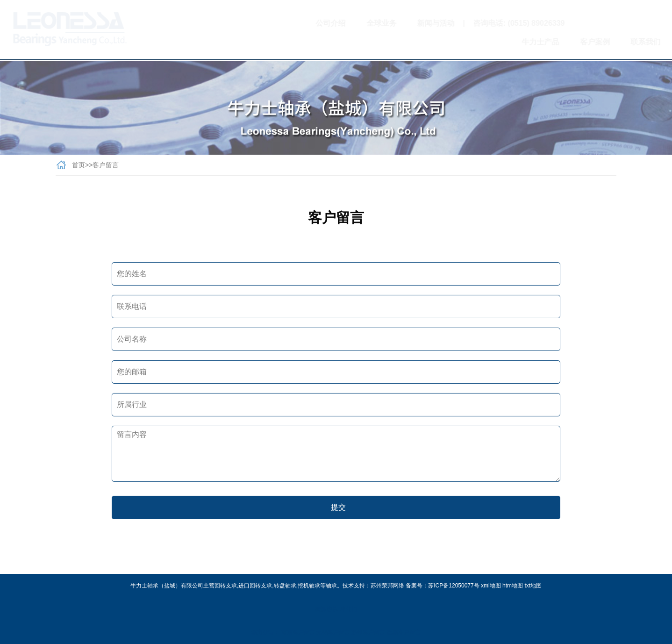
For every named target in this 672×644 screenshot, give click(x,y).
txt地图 (533, 586)
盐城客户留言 (404, 632)
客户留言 (106, 167)
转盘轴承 (285, 586)
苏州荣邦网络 (387, 586)
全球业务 (341, 23)
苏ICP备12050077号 (454, 586)
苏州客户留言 (368, 632)
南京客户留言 (298, 632)
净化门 (349, 609)
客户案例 (555, 42)
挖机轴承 (309, 586)
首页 (79, 167)
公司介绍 (291, 23)
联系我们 (605, 42)
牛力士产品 (500, 42)
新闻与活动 (396, 23)
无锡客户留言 (333, 632)
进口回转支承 (255, 586)
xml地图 (491, 586)
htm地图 (513, 586)
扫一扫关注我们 (587, 23)
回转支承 (226, 586)
